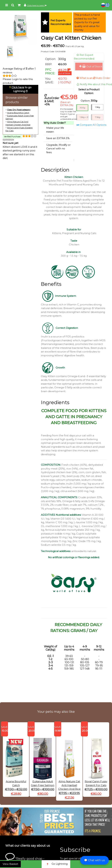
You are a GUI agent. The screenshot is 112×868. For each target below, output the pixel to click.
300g (82, 108)
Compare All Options (91, 125)
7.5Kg (98, 117)
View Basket (10, 864)
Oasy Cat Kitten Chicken (71, 38)
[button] (74, 583)
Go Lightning (56, 864)
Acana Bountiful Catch (18, 113)
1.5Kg (98, 107)
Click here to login (37, 5)
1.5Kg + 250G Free (84, 117)
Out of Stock (91, 66)
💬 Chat (94, 860)
